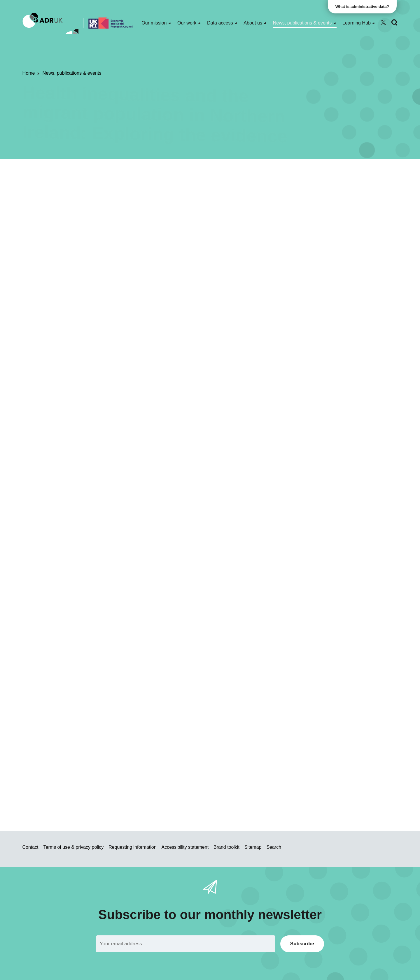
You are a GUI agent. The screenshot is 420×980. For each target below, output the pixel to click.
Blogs (172, 191)
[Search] (394, 23)
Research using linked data (133, 191)
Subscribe (302, 944)
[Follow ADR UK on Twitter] (383, 23)
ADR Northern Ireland (204, 191)
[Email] (186, 944)
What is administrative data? (363, 7)
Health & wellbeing (251, 191)
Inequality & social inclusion (305, 191)
